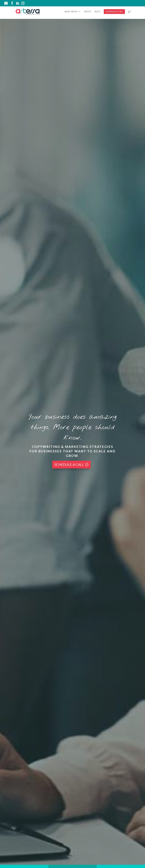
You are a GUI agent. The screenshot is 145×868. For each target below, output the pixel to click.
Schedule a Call (69, 464)
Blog (98, 12)
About (88, 12)
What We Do (71, 12)
